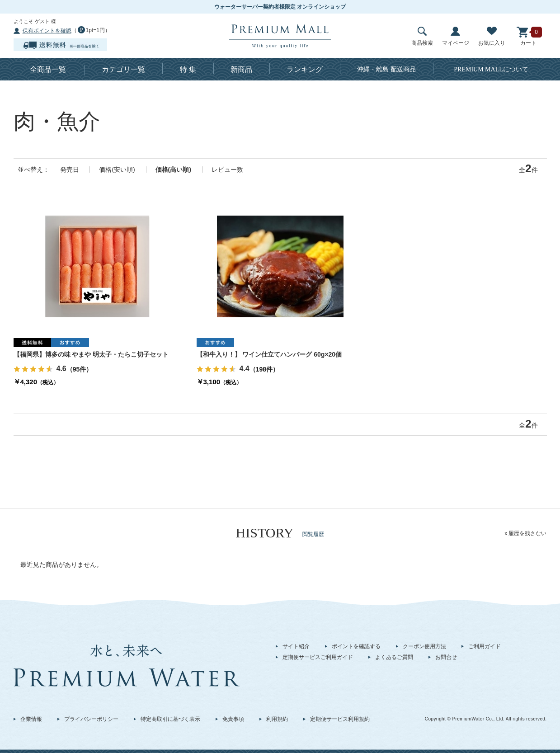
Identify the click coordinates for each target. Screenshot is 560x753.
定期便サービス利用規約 (340, 719)
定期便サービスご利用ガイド (318, 657)
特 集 (188, 69)
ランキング (305, 69)
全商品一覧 (48, 69)
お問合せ (446, 657)
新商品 (241, 69)
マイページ (456, 36)
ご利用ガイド (485, 646)
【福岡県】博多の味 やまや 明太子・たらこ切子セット (91, 354)
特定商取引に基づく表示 (170, 719)
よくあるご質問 (394, 657)
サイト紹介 (296, 646)
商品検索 (422, 36)
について (491, 69)
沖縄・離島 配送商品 (386, 69)
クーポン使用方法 (424, 646)
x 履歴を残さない (525, 533)
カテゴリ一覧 (123, 69)
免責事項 (233, 719)
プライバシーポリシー (91, 719)
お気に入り (492, 36)
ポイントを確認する (356, 646)
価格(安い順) (117, 169)
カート (528, 36)
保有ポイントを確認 (47, 31)
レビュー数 (227, 169)
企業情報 (31, 719)
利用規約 (277, 719)
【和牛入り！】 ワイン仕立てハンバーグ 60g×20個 (269, 354)
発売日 (70, 169)
